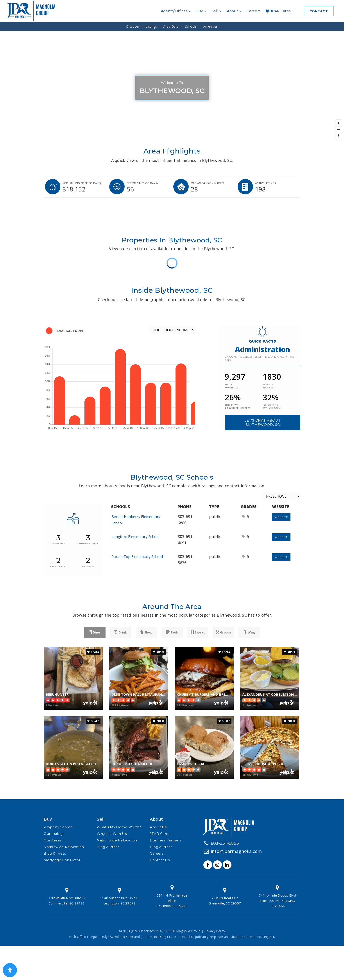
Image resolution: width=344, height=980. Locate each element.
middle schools (58, 566)
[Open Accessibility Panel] (10, 970)
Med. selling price (82, 183)
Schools (191, 26)
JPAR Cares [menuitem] (278, 11)
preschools (59, 544)
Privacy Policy (215, 931)
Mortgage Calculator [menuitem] (62, 860)
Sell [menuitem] (217, 11)
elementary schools (88, 544)
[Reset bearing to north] (339, 136)
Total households (232, 386)
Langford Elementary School (136, 537)
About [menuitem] (234, 11)
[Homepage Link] (230, 827)
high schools (88, 566)
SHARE (93, 652)
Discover (133, 26)
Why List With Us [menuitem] (112, 834)
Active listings (266, 183)
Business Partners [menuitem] (166, 840)
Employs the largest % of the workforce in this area (259, 359)
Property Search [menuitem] (58, 827)
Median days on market (208, 183)
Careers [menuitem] (254, 11)
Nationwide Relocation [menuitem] (64, 847)
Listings (151, 26)
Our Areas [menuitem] (53, 840)
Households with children (271, 407)
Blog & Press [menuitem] (55, 853)
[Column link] (67, 896)
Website (281, 517)
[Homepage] (33, 11)
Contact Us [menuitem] (160, 860)
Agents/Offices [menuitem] (176, 11)
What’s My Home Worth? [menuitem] (119, 827)
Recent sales (142, 183)
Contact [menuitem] (319, 11)
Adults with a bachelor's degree (237, 407)
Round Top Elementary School (137, 557)
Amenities (210, 26)
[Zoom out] (339, 129)
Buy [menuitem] (201, 11)
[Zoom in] (339, 123)
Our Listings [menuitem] (54, 834)
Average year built (269, 386)
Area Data (171, 26)
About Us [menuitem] (158, 827)
